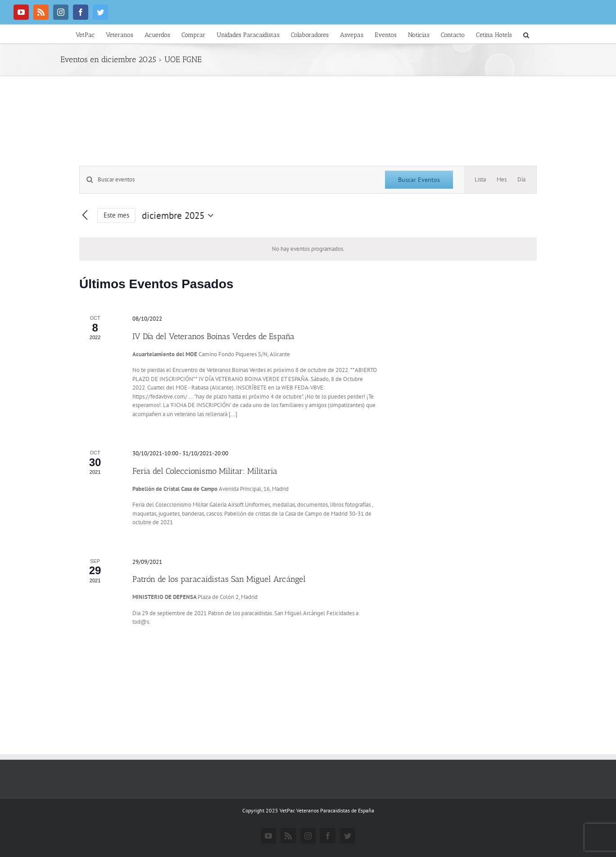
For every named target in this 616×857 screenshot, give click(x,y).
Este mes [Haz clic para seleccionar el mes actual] (116, 215)
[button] (526, 34)
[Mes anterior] (85, 215)
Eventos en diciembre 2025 (108, 59)
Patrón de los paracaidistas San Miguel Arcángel (219, 579)
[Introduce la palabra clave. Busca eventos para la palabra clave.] (227, 179)
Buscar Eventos (419, 180)
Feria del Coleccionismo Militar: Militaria (205, 471)
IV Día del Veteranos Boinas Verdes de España (213, 336)
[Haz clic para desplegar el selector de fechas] (179, 216)
